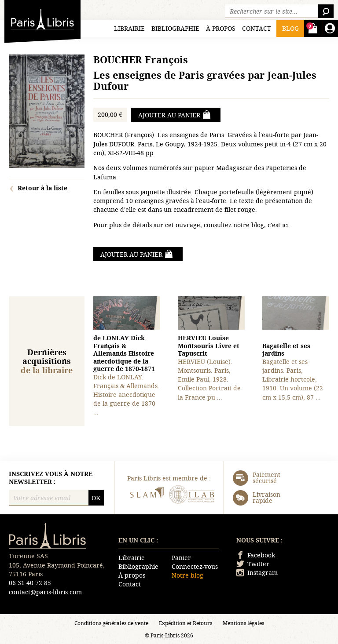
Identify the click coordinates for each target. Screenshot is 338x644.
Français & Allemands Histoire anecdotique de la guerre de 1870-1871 (124, 353)
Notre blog (187, 575)
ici (285, 225)
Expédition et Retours (186, 623)
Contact (257, 28)
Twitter (253, 564)
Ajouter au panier (175, 115)
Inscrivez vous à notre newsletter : (51, 478)
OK (96, 498)
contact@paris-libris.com (45, 592)
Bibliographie (175, 28)
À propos (221, 28)
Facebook (256, 555)
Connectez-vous (195, 566)
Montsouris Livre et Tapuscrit (209, 346)
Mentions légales (243, 623)
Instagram (257, 573)
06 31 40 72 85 (30, 583)
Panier (181, 558)
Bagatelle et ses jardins (286, 350)
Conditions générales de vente (111, 623)
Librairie (129, 28)
